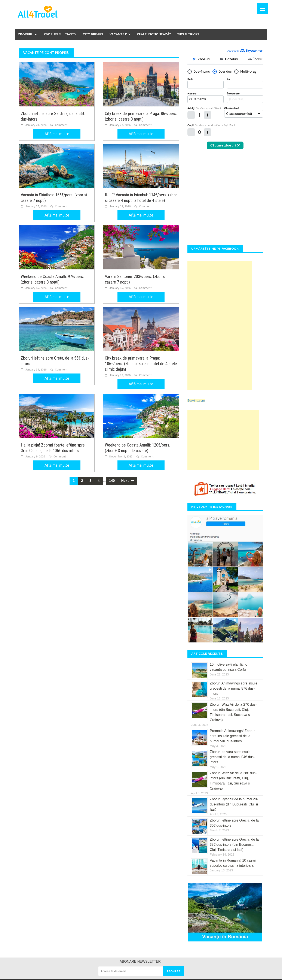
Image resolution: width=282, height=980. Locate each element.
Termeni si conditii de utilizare (69, 933)
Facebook (212, 904)
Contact (54, 924)
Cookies (54, 953)
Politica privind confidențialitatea (70, 943)
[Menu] (263, 9)
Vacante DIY (120, 34)
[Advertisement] (220, 237)
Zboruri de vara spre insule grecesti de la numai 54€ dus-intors (232, 669)
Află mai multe (57, 134)
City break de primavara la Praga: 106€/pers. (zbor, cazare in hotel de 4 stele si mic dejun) (141, 364)
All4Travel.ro (51, 975)
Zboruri (25, 34)
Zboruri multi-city (60, 34)
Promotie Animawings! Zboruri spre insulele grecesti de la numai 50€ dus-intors (232, 647)
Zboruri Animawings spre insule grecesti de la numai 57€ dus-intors (233, 600)
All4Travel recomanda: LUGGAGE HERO (76, 962)
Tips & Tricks (188, 34)
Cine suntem (57, 904)
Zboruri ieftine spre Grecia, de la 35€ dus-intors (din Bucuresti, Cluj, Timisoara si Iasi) (234, 756)
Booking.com (196, 312)
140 (112, 481)
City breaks (93, 34)
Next (128, 481)
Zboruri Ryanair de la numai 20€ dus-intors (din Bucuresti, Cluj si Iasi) (234, 716)
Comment (61, 125)
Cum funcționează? (154, 34)
